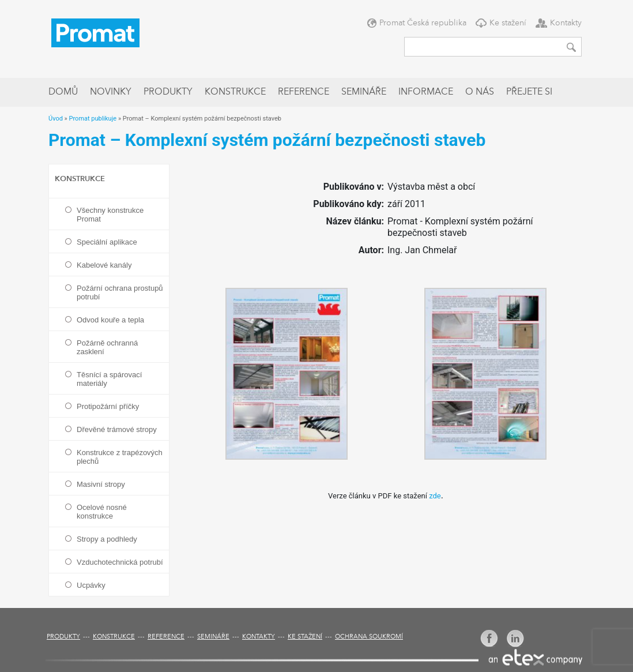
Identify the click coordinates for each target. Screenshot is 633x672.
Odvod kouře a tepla (110, 320)
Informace (426, 92)
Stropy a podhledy (107, 539)
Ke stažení (508, 23)
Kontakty (566, 23)
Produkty (168, 92)
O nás (480, 92)
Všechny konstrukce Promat (110, 215)
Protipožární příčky (108, 406)
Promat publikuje (93, 119)
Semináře (364, 92)
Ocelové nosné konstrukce (102, 512)
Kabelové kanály (104, 265)
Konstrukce (235, 92)
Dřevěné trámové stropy (117, 429)
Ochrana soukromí (369, 637)
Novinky (111, 92)
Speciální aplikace (107, 242)
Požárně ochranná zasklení (107, 347)
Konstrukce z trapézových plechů (120, 457)
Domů (63, 92)
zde (435, 496)
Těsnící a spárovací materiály (109, 379)
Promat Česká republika (423, 23)
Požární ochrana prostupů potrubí (120, 292)
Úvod (56, 119)
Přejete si (529, 92)
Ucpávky (91, 585)
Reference (304, 92)
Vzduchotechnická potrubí (120, 562)
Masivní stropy (101, 484)
